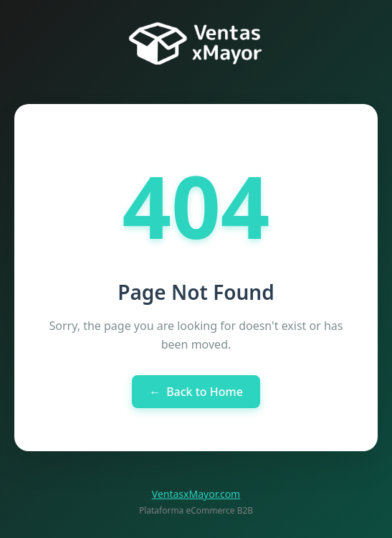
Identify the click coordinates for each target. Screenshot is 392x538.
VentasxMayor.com (196, 494)
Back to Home (196, 392)
